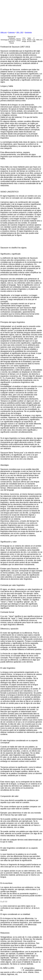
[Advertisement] (18, 15)
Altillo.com (4, 32)
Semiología (28, 32)
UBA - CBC (20, 32)
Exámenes (12, 32)
